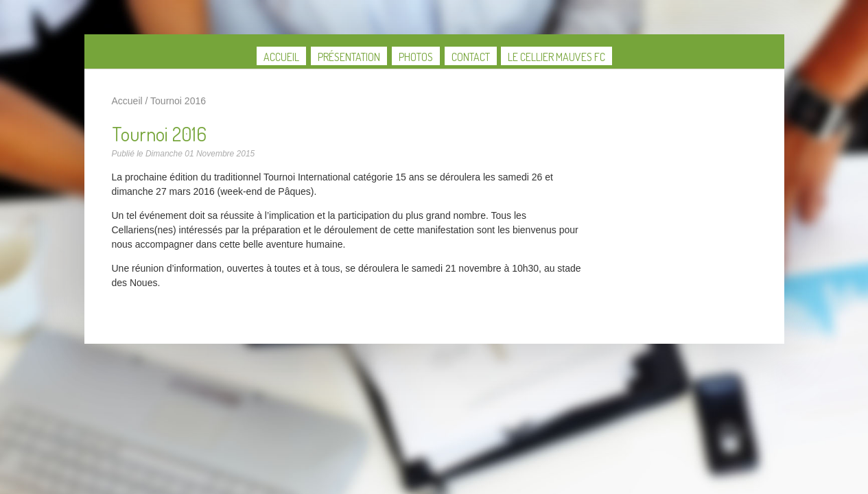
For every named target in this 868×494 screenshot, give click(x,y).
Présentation (349, 57)
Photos (416, 57)
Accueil (281, 57)
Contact (471, 57)
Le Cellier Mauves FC (556, 57)
